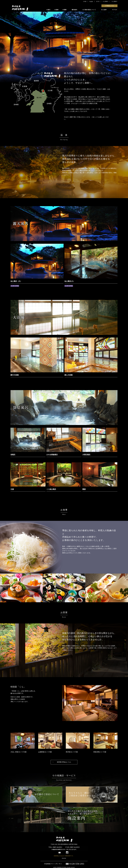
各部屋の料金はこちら (64, 762)
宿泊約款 (64, 858)
